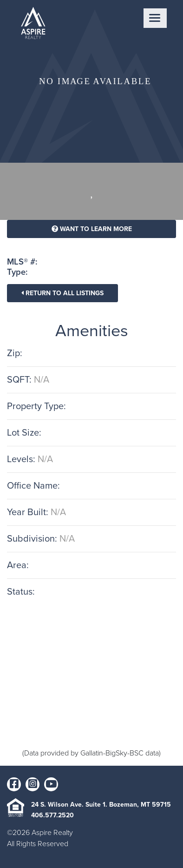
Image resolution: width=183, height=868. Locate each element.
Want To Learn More (92, 229)
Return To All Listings (62, 293)
